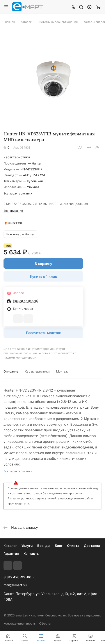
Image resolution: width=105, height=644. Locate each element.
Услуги (27, 546)
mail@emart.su (15, 585)
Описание (11, 371)
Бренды (44, 546)
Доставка (92, 546)
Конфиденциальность (20, 623)
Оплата (73, 546)
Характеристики (37, 371)
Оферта (45, 623)
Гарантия (11, 554)
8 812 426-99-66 (17, 577)
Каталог (10, 546)
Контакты (31, 554)
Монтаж (62, 371)
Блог (59, 546)
